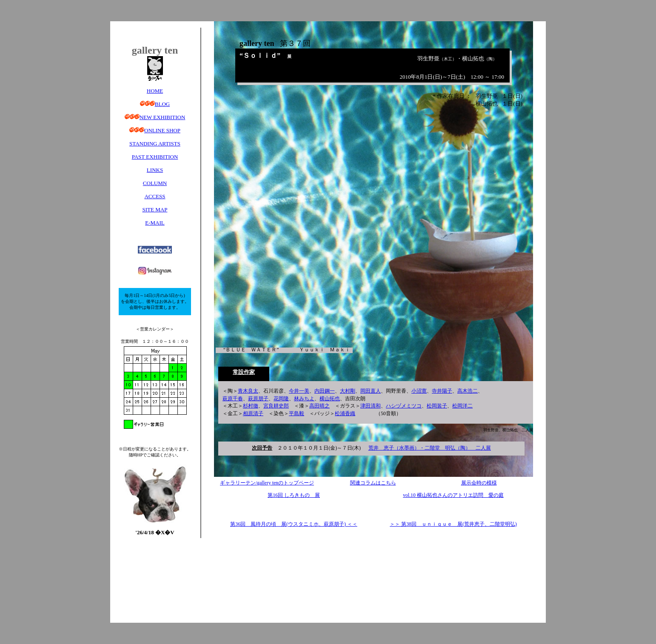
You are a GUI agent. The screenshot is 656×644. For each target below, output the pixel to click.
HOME (155, 91)
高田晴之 (319, 406)
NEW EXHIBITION (163, 117)
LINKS (155, 170)
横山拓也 (330, 399)
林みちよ (304, 399)
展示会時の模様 (479, 483)
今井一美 (299, 391)
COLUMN (155, 183)
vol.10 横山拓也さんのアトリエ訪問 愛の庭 (453, 495)
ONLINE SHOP (162, 130)
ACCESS (155, 196)
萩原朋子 (258, 399)
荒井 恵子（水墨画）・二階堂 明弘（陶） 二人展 (430, 448)
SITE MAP (155, 209)
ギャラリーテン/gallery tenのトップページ (267, 483)
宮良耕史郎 (276, 406)
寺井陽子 (442, 391)
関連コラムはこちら (373, 483)
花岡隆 (281, 399)
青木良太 (248, 391)
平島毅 (297, 414)
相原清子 (253, 414)
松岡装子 (437, 406)
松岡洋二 (462, 406)
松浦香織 (345, 414)
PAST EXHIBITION (155, 157)
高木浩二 (468, 391)
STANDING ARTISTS (155, 144)
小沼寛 (419, 391)
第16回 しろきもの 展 (294, 495)
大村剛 (348, 391)
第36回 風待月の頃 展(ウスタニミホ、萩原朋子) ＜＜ (294, 524)
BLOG (162, 104)
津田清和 (371, 406)
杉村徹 (251, 406)
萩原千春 (233, 399)
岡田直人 (371, 391)
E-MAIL (155, 223)
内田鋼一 (325, 391)
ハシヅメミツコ (404, 406)
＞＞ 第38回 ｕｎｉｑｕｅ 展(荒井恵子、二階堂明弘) (453, 524)
